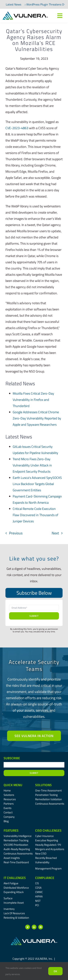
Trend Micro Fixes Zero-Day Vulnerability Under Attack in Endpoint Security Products (32, 465)
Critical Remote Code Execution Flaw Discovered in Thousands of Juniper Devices (35, 515)
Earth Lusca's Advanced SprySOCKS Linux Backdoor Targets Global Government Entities (37, 484)
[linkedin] (34, 927)
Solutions (43, 785)
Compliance (45, 878)
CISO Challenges (48, 830)
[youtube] (41, 927)
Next (55, 533)
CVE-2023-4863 (17, 128)
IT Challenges (15, 878)
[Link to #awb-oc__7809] (60, 16)
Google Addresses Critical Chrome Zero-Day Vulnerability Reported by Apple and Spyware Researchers (37, 418)
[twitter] (28, 927)
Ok (55, 971)
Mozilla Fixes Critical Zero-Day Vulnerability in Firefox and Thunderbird (33, 400)
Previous (16, 533)
